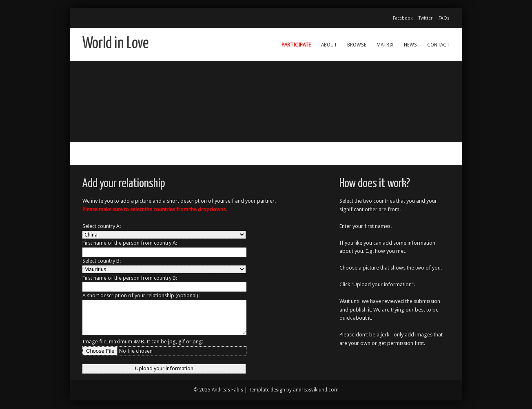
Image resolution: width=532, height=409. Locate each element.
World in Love (116, 44)
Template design (267, 390)
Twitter (426, 18)
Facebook (403, 18)
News (410, 45)
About (329, 45)
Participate (296, 45)
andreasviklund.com (316, 390)
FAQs (444, 18)
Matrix (385, 45)
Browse (357, 45)
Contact (438, 45)
